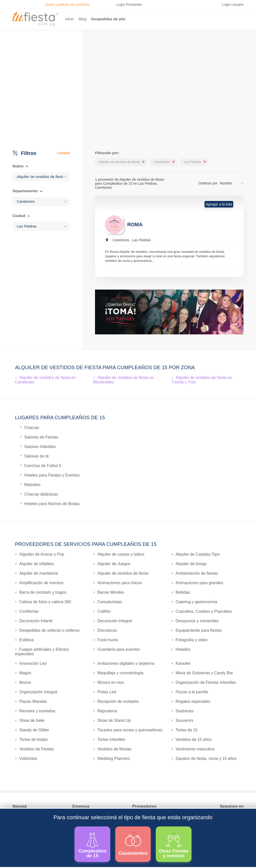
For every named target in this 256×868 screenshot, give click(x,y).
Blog (82, 19)
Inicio (69, 19)
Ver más (127, 112)
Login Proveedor (129, 5)
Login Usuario (233, 5)
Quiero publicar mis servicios (67, 5)
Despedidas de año (108, 19)
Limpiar (64, 153)
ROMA (135, 225)
